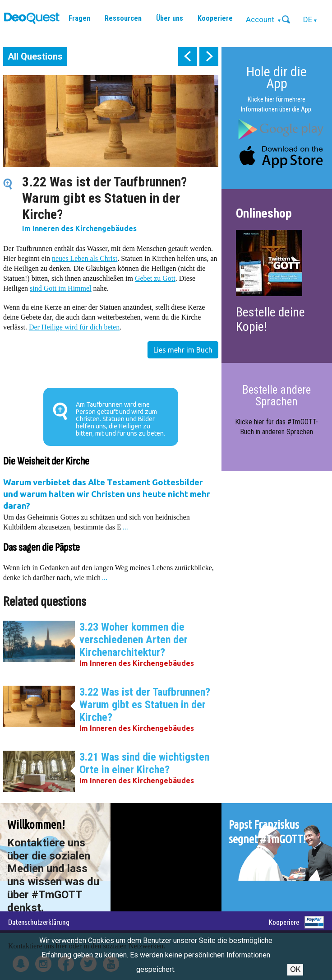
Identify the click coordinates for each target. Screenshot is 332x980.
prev (188, 56)
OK (295, 969)
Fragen (79, 18)
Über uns (170, 18)
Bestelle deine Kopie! (270, 319)
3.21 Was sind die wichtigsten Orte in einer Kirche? (144, 763)
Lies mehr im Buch (183, 350)
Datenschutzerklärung (39, 922)
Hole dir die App (277, 77)
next (209, 56)
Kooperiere (215, 18)
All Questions (35, 56)
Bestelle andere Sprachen (277, 396)
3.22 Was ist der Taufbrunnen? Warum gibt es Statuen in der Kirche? (145, 705)
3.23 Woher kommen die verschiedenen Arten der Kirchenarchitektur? (134, 640)
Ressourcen (123, 18)
